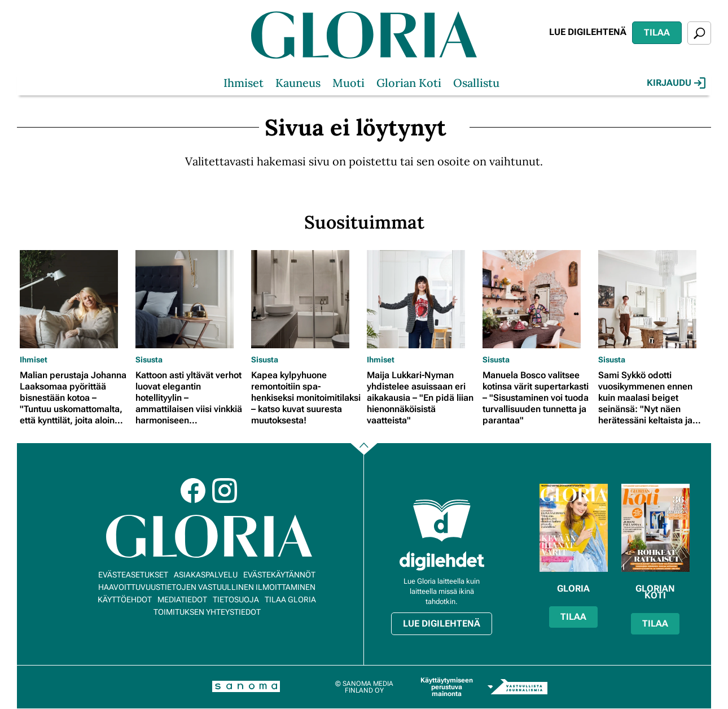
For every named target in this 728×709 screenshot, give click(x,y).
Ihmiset (244, 83)
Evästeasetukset (133, 575)
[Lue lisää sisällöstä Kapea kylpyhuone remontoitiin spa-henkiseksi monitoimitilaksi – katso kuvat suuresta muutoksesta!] (306, 299)
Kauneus (298, 83)
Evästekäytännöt (279, 575)
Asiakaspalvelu (206, 575)
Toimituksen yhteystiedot (207, 612)
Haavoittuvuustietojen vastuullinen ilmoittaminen (207, 587)
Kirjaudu (676, 83)
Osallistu (476, 83)
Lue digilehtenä (588, 32)
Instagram (225, 491)
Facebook (193, 491)
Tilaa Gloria (290, 599)
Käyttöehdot (125, 599)
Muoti (348, 83)
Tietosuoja (236, 599)
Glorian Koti (409, 83)
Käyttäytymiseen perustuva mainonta (447, 687)
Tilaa (657, 32)
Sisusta (149, 360)
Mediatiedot (182, 599)
